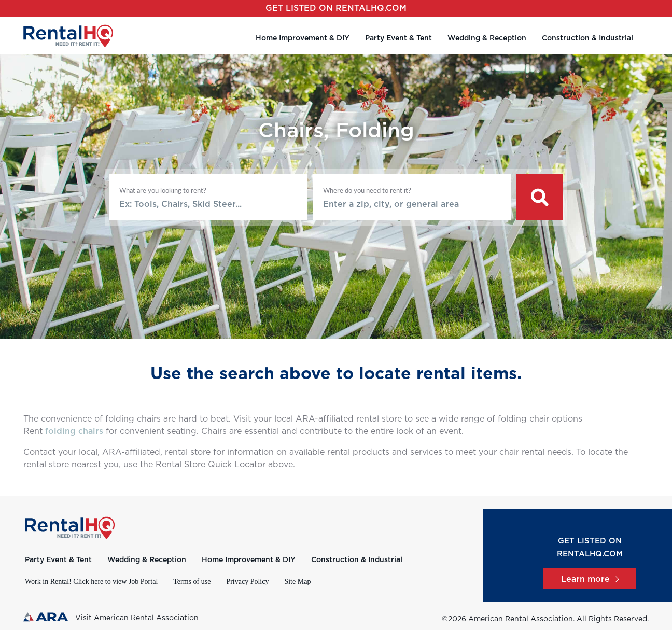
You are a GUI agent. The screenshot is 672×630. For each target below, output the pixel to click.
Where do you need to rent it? (367, 190)
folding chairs (74, 431)
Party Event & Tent (398, 38)
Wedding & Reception (487, 38)
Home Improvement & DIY (303, 38)
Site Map (297, 582)
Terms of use (192, 582)
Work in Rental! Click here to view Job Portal (91, 582)
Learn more (590, 579)
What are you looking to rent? (163, 190)
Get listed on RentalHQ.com (336, 8)
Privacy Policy (247, 582)
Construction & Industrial (587, 38)
